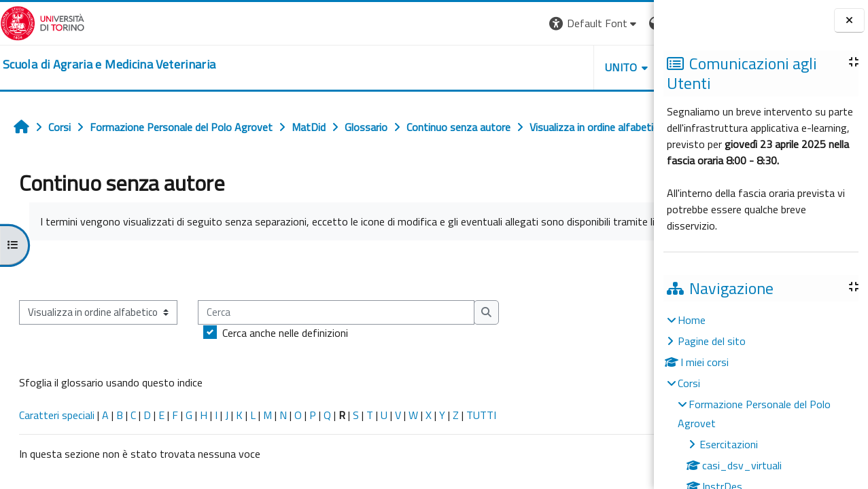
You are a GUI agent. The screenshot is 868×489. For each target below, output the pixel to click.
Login (630, 23)
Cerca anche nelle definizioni (285, 379)
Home (692, 320)
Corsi (689, 383)
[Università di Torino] (42, 22)
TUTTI (481, 461)
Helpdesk (572, 67)
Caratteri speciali (57, 461)
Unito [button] (495, 67)
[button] (467, 23)
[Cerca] (336, 359)
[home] (109, 65)
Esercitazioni (729, 444)
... (634, 316)
